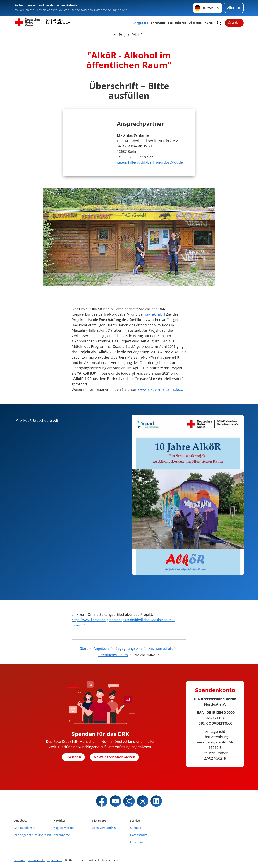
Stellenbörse (177, 23)
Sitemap (136, 828)
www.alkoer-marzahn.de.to (161, 389)
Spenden (234, 23)
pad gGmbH (155, 314)
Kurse (209, 23)
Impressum (138, 842)
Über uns (195, 23)
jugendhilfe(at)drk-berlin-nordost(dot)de (150, 162)
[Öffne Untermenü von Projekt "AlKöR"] (129, 35)
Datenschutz (139, 835)
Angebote (141, 23)
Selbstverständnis (104, 828)
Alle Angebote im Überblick (33, 835)
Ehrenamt (158, 23)
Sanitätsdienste (25, 828)
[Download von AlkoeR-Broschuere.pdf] (72, 421)
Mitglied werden (64, 828)
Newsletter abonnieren (114, 757)
